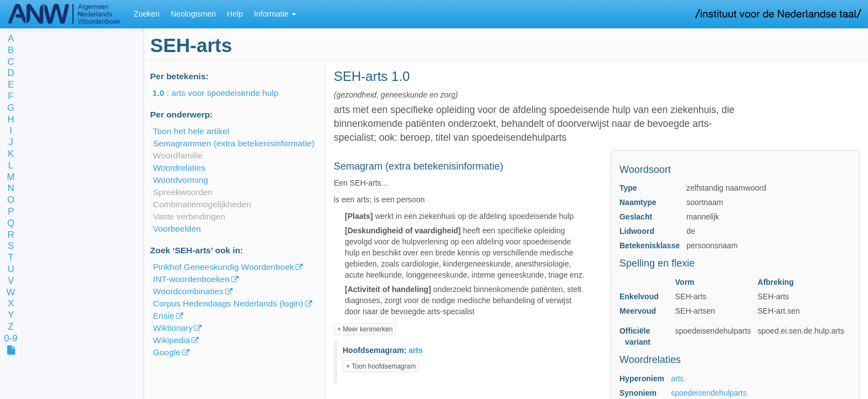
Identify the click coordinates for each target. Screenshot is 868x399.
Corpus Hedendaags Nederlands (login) (228, 303)
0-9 (11, 339)
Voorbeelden (177, 229)
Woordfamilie (178, 155)
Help (235, 14)
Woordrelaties (179, 168)
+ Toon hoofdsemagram (381, 366)
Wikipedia (171, 340)
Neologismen (193, 14)
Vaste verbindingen (189, 216)
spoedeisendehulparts (709, 393)
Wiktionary (173, 328)
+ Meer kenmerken (365, 329)
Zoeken (147, 14)
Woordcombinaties (188, 291)
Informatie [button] (275, 14)
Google (167, 352)
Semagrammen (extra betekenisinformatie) (234, 143)
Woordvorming (180, 180)
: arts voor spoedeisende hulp (223, 93)
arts (677, 378)
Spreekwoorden (183, 192)
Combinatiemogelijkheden (202, 204)
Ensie (164, 316)
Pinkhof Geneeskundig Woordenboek (223, 267)
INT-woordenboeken (191, 279)
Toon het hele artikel (191, 131)
